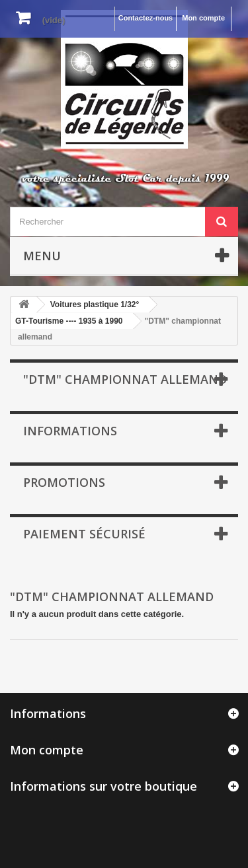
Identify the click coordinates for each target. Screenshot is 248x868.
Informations (70, 431)
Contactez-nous (146, 18)
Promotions (64, 482)
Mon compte (203, 18)
